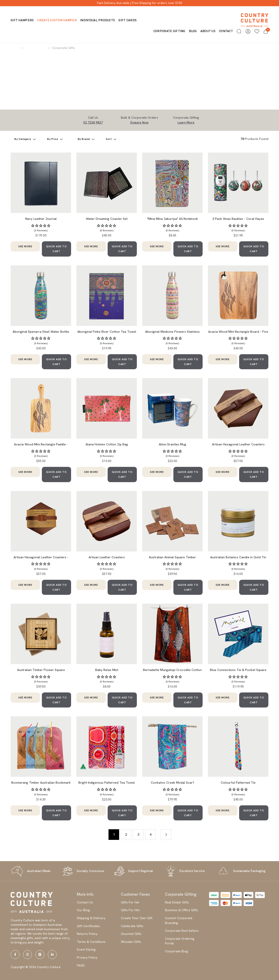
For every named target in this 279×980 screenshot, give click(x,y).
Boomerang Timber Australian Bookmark (41, 783)
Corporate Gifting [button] (169, 31)
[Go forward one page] (166, 835)
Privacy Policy (87, 957)
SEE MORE (25, 246)
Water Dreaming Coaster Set (107, 219)
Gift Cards (128, 20)
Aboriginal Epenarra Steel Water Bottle (41, 332)
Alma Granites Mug (172, 444)
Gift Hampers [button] (22, 20)
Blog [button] (193, 31)
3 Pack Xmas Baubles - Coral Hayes (238, 219)
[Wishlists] (257, 31)
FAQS (81, 965)
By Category (23, 139)
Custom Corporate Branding (179, 920)
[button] (239, 31)
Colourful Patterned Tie (238, 783)
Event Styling (86, 949)
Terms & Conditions (91, 942)
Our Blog (83, 910)
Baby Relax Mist (107, 670)
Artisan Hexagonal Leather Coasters (238, 444)
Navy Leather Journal (41, 219)
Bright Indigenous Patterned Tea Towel (107, 783)
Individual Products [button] (98, 20)
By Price (53, 139)
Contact (226, 31)
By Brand (84, 139)
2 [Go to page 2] (126, 834)
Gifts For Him (130, 910)
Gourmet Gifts (131, 934)
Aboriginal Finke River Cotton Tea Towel (107, 332)
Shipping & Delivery (91, 918)
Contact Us (85, 902)
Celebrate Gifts (132, 926)
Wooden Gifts (131, 942)
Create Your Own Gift (137, 918)
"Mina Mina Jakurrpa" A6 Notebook (172, 219)
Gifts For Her (130, 902)
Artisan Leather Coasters (107, 557)
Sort (109, 139)
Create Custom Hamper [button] (57, 20)
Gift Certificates (88, 926)
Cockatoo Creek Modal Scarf (172, 783)
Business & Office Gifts (181, 910)
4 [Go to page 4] (150, 834)
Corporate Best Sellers (182, 931)
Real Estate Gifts (177, 902)
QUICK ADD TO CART (56, 249)
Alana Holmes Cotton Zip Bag (107, 444)
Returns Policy (87, 934)
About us (208, 31)
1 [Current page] (114, 834)
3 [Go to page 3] (138, 834)
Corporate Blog (176, 951)
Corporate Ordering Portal (180, 941)
